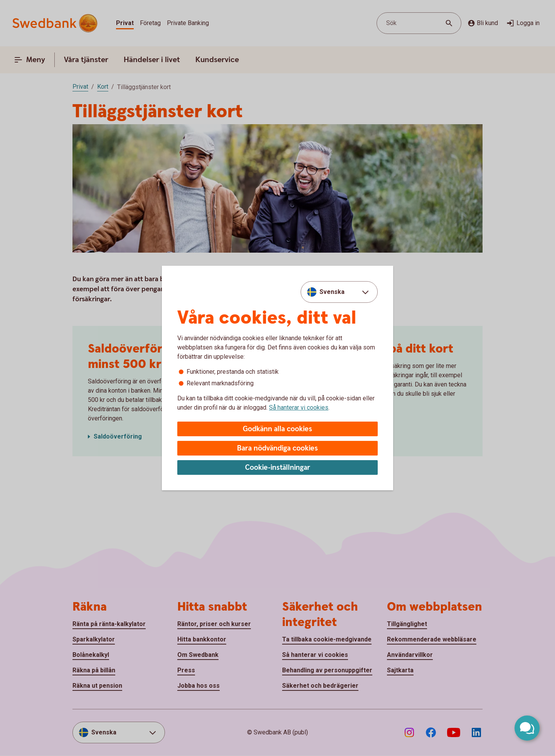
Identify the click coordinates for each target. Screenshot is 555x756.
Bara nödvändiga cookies (277, 448)
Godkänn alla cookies (277, 429)
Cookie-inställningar (278, 468)
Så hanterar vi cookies (299, 408)
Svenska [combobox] (332, 292)
